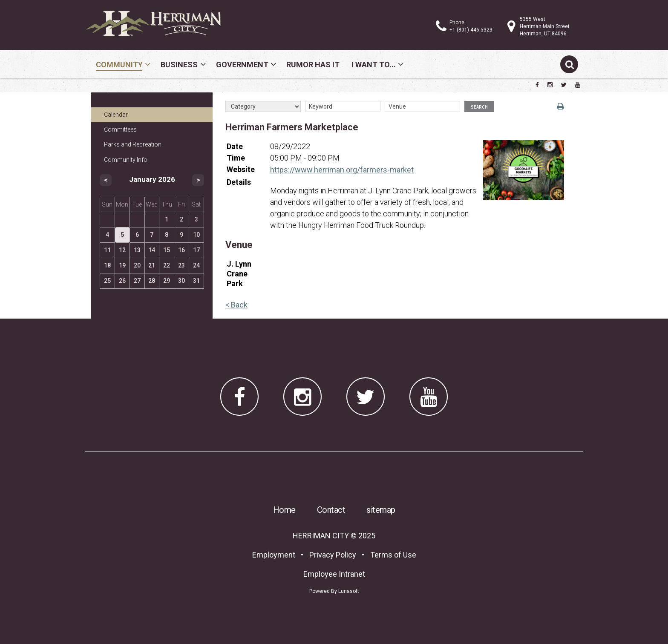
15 (167, 250)
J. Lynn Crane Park (239, 274)
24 (196, 265)
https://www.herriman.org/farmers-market (342, 170)
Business (179, 65)
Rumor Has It (313, 65)
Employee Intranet (334, 574)
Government (242, 65)
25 (107, 281)
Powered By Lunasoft (334, 591)
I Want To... (374, 65)
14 (152, 250)
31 (196, 281)
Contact (331, 510)
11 (107, 250)
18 (107, 265)
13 (137, 250)
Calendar (116, 115)
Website (241, 169)
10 (196, 235)
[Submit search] (569, 64)
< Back (236, 305)
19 (122, 265)
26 (122, 281)
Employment (274, 555)
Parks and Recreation (133, 144)
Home (284, 510)
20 (137, 265)
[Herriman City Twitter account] (564, 85)
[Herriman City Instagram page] (550, 85)
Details (239, 182)
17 (196, 250)
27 (137, 281)
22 (167, 265)
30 (181, 281)
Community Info (126, 160)
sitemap (381, 510)
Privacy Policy (333, 555)
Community (119, 65)
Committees (120, 129)
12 (122, 250)
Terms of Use (393, 555)
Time (236, 158)
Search (479, 107)
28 (152, 281)
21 (152, 265)
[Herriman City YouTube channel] (578, 85)
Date (235, 146)
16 (181, 250)
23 (181, 265)
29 (167, 281)
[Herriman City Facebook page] (537, 85)
